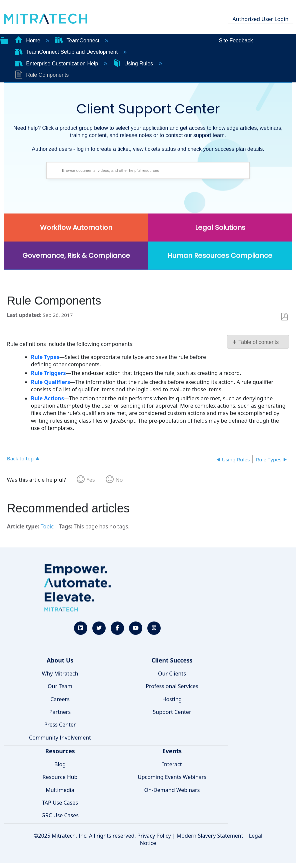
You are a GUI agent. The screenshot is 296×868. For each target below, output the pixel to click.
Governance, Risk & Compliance (76, 256)
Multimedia (60, 790)
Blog (60, 764)
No (119, 480)
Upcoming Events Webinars (172, 777)
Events (172, 751)
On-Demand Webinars (172, 790)
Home (28, 41)
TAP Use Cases (60, 803)
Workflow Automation (76, 228)
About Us (60, 660)
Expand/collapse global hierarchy (4, 40)
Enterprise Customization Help (57, 64)
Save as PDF (284, 317)
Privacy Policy (154, 836)
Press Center (60, 725)
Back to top (20, 458)
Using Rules (133, 64)
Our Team (60, 686)
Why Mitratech (60, 674)
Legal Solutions (220, 228)
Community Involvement (60, 738)
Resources (60, 751)
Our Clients (172, 674)
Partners (60, 712)
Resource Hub (60, 777)
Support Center (172, 712)
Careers (60, 699)
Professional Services (172, 686)
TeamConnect (78, 41)
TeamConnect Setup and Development (67, 52)
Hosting (172, 699)
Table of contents (258, 342)
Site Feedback (236, 41)
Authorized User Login (261, 19)
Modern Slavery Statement (210, 836)
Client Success (172, 660)
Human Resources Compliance (220, 256)
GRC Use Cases (60, 815)
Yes (91, 480)
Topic (47, 526)
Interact (172, 764)
